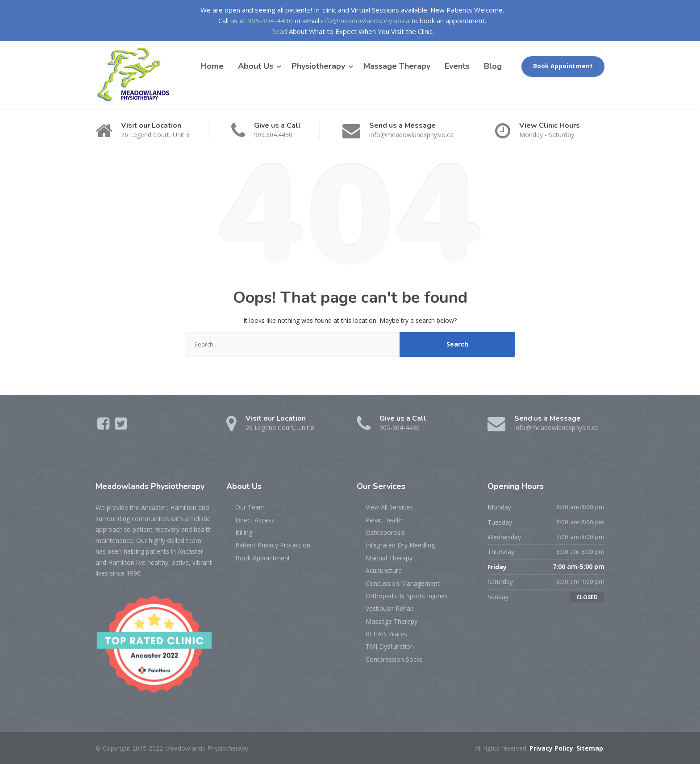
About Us (256, 66)
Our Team (250, 507)
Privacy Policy (551, 748)
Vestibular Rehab (390, 608)
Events (457, 66)
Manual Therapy (389, 558)
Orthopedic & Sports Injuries (407, 596)
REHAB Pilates (386, 634)
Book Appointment (563, 66)
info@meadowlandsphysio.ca (365, 21)
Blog (493, 66)
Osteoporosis (385, 532)
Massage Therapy (397, 66)
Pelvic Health (384, 520)
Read (279, 31)
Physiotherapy (318, 66)
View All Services (389, 507)
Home (212, 66)
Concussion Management (403, 583)
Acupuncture (384, 570)
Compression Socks (394, 659)
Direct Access (255, 520)
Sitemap (590, 748)
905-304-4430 (270, 21)
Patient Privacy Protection (273, 545)
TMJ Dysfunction (390, 646)
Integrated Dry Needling (400, 545)
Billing (244, 532)
